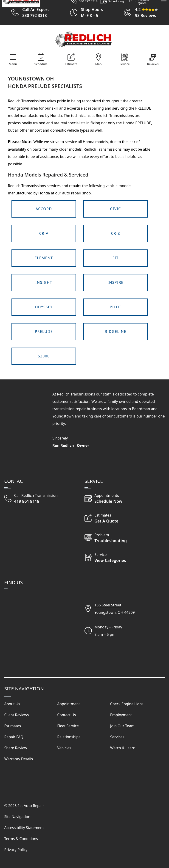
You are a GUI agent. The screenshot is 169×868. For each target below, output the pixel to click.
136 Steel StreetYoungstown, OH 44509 (115, 609)
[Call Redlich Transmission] (31, 498)
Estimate (71, 64)
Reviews (153, 64)
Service (124, 64)
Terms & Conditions (21, 839)
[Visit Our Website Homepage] (84, 39)
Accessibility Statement (24, 828)
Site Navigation (17, 817)
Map (99, 64)
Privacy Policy (16, 850)
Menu (13, 64)
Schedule (41, 64)
